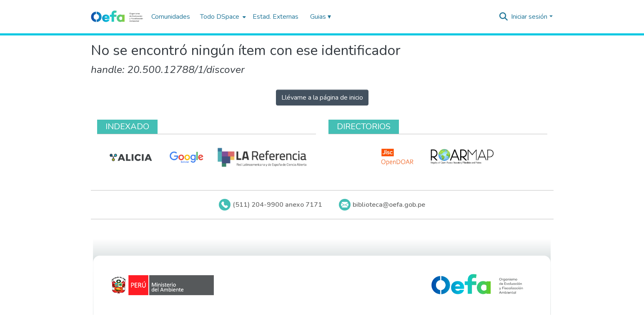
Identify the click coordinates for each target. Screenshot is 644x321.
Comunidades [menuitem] (171, 17)
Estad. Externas (276, 17)
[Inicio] (117, 17)
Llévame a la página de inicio (322, 98)
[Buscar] (503, 17)
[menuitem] (222, 17)
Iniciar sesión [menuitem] (529, 17)
